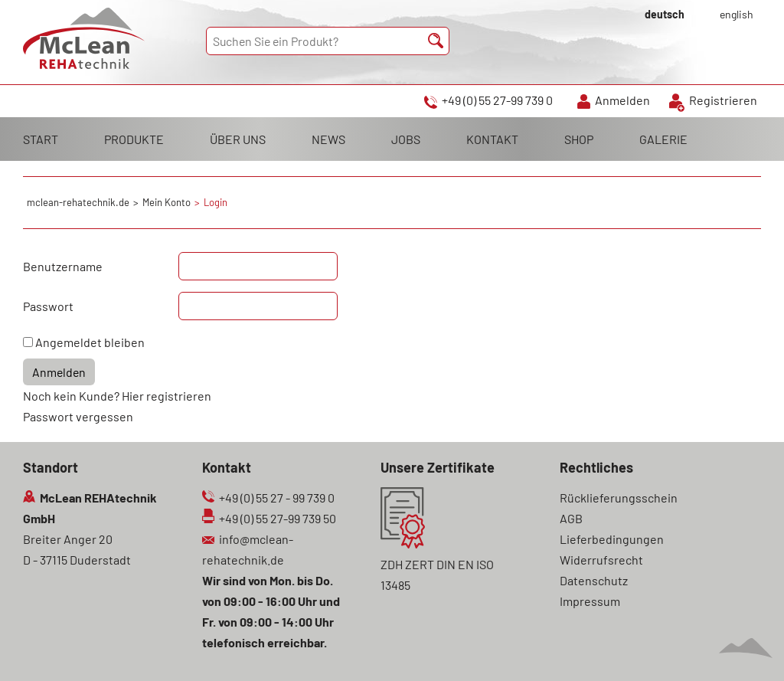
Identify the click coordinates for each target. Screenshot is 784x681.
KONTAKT (492, 139)
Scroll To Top (746, 648)
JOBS (406, 139)
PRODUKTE (134, 139)
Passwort (48, 306)
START (41, 139)
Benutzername (63, 266)
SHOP (579, 139)
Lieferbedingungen (612, 539)
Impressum (590, 601)
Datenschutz (594, 580)
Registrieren (723, 100)
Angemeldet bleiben (90, 342)
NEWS (328, 139)
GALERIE (663, 139)
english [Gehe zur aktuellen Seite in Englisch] (737, 14)
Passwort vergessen (78, 416)
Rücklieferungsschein (619, 498)
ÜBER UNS (238, 139)
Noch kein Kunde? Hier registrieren (117, 396)
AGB (571, 518)
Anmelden (622, 100)
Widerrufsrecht (601, 560)
